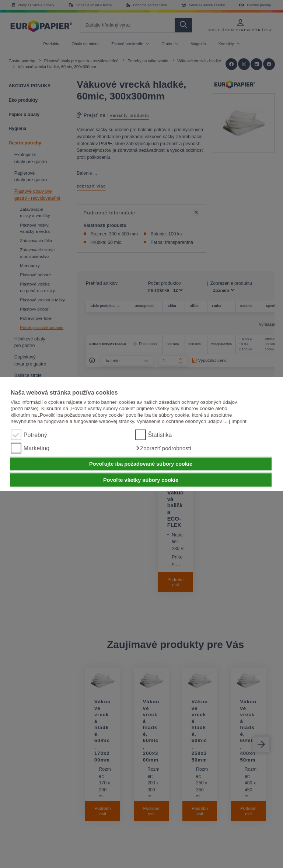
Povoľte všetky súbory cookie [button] (141, 480)
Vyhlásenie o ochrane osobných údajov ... (182, 421)
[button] (163, 448)
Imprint (239, 421)
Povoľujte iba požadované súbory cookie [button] (141, 464)
